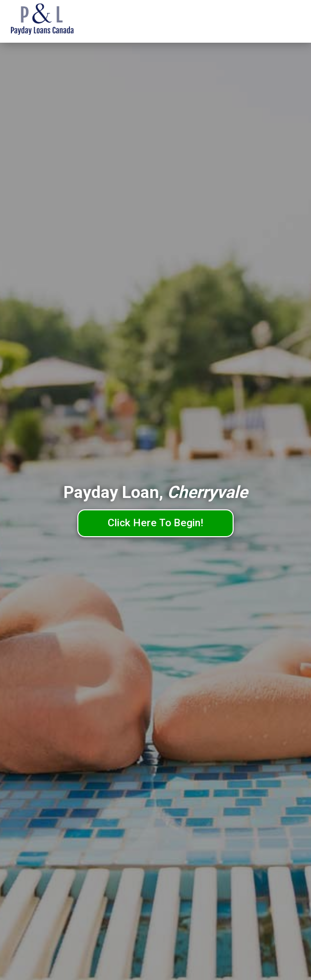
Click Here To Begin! (155, 523)
